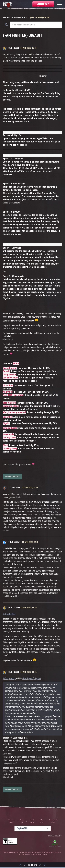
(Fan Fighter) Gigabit (32, 678)
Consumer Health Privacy (53, 821)
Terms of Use (22, 821)
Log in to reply (12, 477)
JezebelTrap (14, 488)
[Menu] (60, 5)
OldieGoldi (14, 48)
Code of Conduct (32, 821)
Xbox (55, 844)
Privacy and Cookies (11, 821)
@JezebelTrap (9, 614)
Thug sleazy (14, 542)
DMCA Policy (41, 821)
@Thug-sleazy (9, 678)
